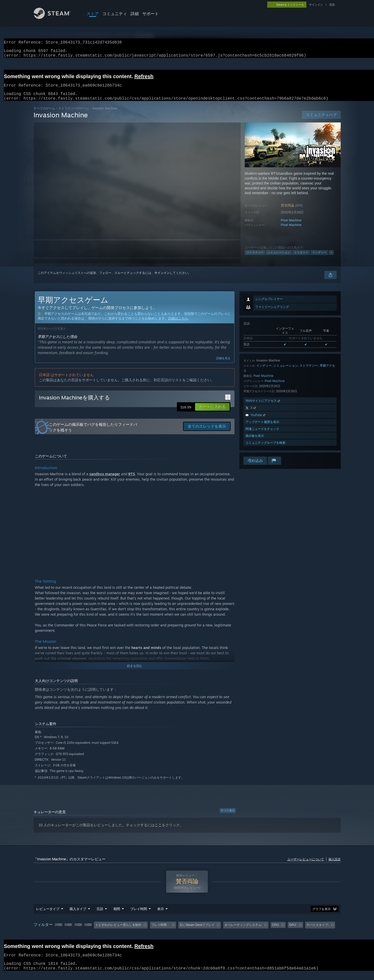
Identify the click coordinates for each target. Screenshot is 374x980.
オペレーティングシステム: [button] (243, 931)
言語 (332, 5)
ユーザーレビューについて (306, 865)
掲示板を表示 (255, 442)
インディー (319, 259)
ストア (93, 14)
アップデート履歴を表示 (262, 428)
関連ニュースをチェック (262, 435)
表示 (161, 915)
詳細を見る (223, 364)
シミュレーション (279, 259)
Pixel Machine (291, 226)
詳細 (135, 14)
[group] (187, 931)
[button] (212, 413)
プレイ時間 (139, 915)
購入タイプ (78, 915)
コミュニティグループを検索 (265, 449)
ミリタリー (301, 259)
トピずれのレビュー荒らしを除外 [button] (118, 931)
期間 (117, 915)
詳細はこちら (178, 324)
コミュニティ (115, 14)
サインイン (316, 5)
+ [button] (331, 259)
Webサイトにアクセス (263, 407)
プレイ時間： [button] (161, 931)
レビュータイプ (48, 915)
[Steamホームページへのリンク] (56, 18)
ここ (158, 831)
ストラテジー (255, 259)
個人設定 (335, 865)
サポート (151, 14)
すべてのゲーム (44, 114)
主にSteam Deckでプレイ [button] (197, 931)
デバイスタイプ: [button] (318, 931)
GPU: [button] (293, 931)
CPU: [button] (276, 931)
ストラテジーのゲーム (74, 114)
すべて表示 (228, 817)
